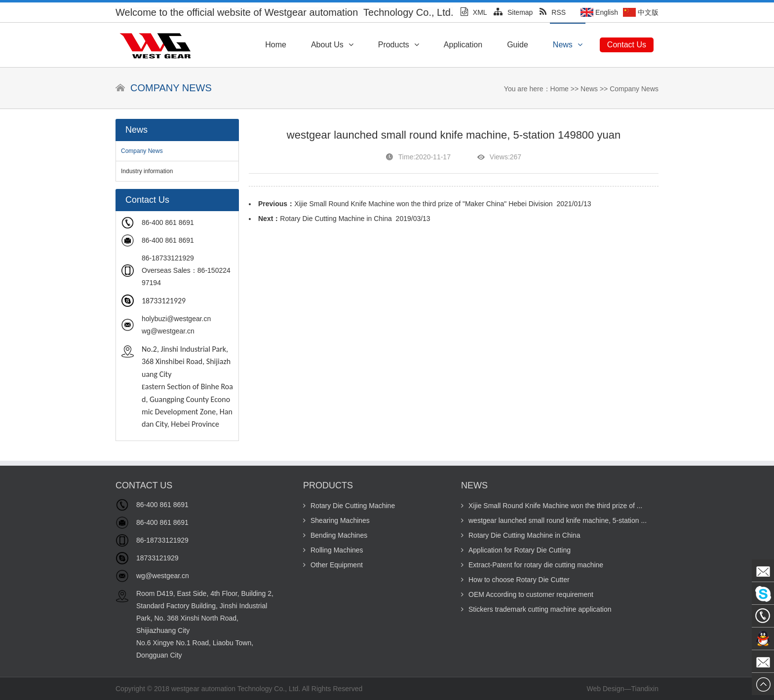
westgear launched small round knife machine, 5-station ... (554, 520)
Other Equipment (333, 565)
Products (399, 45)
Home (276, 45)
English (607, 12)
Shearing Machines (336, 520)
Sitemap (513, 12)
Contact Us (627, 45)
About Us (332, 45)
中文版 (648, 12)
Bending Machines (335, 535)
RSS (553, 12)
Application (463, 45)
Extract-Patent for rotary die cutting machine (532, 565)
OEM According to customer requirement (527, 594)
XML (474, 12)
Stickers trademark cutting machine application (536, 609)
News (568, 45)
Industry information (147, 171)
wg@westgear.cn (168, 331)
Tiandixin (645, 689)
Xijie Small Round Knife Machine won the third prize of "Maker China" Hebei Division (424, 204)
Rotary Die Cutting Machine (349, 506)
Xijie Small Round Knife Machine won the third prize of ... (552, 506)
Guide (518, 45)
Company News (634, 89)
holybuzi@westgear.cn (176, 319)
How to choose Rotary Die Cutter (515, 580)
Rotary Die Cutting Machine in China (336, 219)
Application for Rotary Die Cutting (516, 550)
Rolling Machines (333, 550)
